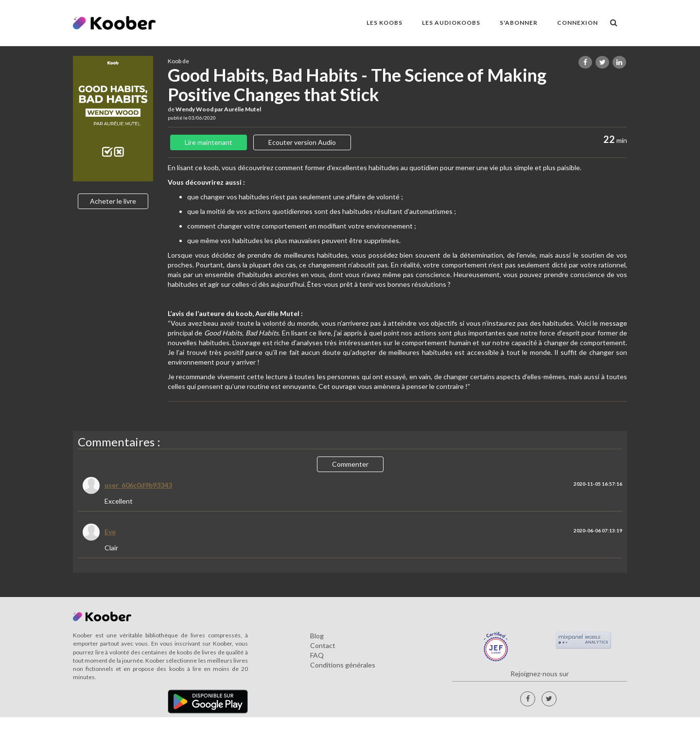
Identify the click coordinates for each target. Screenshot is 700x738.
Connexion (577, 23)
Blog (317, 636)
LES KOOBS (385, 23)
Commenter (350, 464)
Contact (323, 645)
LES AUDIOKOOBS (451, 23)
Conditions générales (343, 665)
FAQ (317, 655)
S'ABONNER (519, 23)
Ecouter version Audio (302, 142)
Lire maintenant (209, 142)
